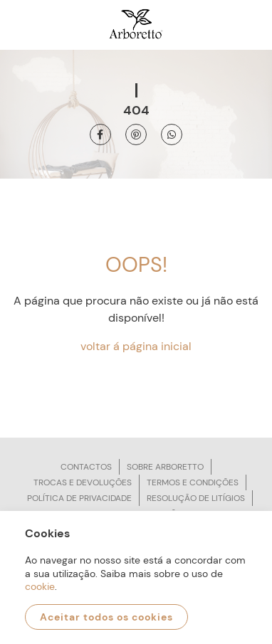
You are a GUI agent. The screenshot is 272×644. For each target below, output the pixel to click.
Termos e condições (193, 482)
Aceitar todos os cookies (106, 617)
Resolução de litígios (196, 498)
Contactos (86, 467)
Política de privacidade (79, 498)
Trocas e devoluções (83, 482)
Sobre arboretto (165, 467)
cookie (40, 586)
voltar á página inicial (136, 346)
